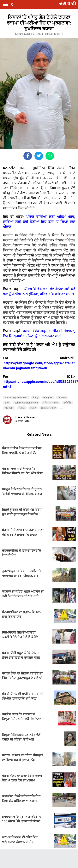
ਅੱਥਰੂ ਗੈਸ (9, 408)
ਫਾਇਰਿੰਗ (68, 403)
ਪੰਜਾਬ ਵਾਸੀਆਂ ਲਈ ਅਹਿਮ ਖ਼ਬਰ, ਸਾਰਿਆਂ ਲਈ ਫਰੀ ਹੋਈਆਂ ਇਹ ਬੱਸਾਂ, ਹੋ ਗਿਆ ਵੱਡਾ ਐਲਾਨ (39, 222)
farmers (62, 397)
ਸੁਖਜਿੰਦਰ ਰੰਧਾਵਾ (48, 408)
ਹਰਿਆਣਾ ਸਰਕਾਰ (51, 403)
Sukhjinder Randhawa (26, 403)
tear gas (48, 397)
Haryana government (16, 397)
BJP (7, 403)
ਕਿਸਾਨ (22, 408)
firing (35, 397)
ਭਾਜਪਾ (33, 408)
